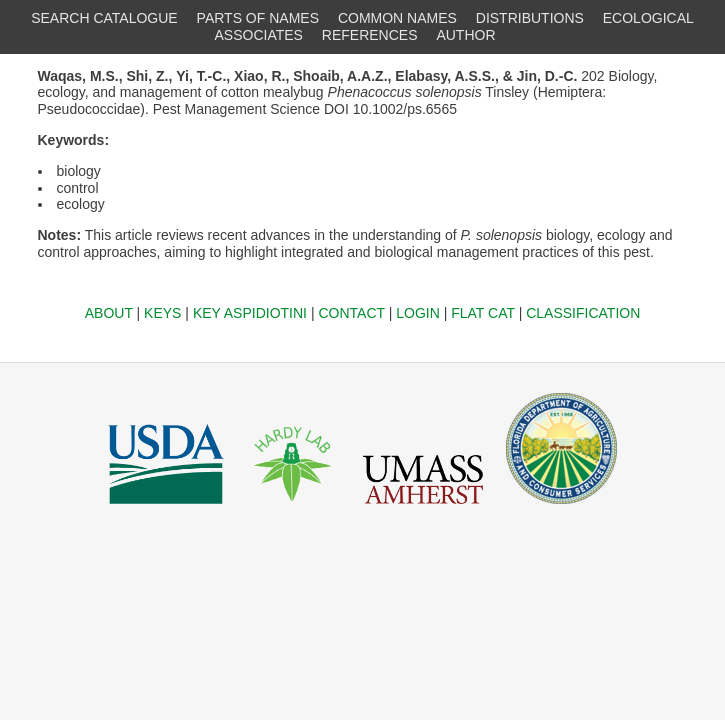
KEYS (162, 313)
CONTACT (351, 313)
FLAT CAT (483, 313)
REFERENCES (370, 35)
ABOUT (109, 313)
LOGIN (418, 313)
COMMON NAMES (397, 18)
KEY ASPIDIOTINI (250, 313)
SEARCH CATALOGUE (104, 18)
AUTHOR (465, 35)
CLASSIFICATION (583, 313)
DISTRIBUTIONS (530, 18)
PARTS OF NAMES (258, 18)
